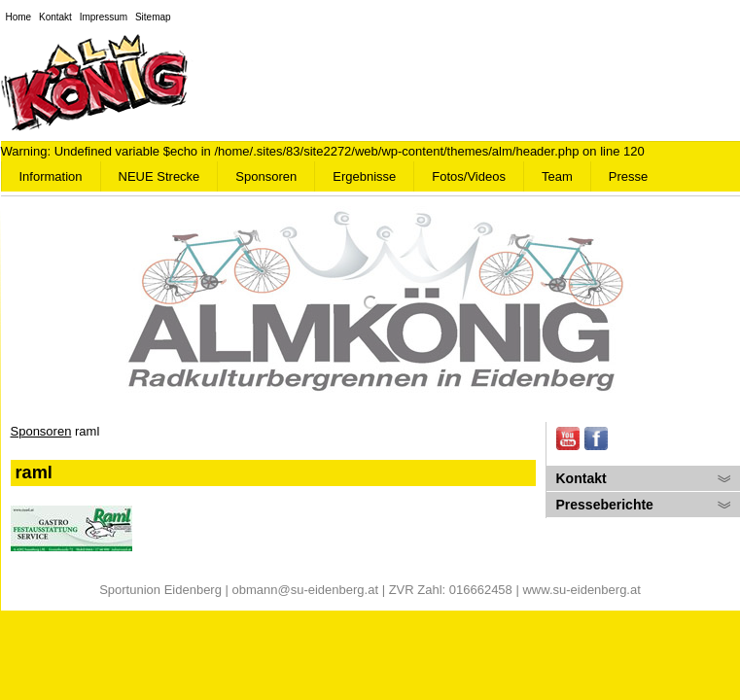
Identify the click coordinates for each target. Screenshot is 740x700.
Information (51, 176)
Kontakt (55, 17)
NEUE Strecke (159, 176)
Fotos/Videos (469, 176)
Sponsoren (266, 176)
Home (19, 17)
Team (557, 176)
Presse (628, 176)
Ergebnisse (364, 176)
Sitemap (153, 17)
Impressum (104, 17)
